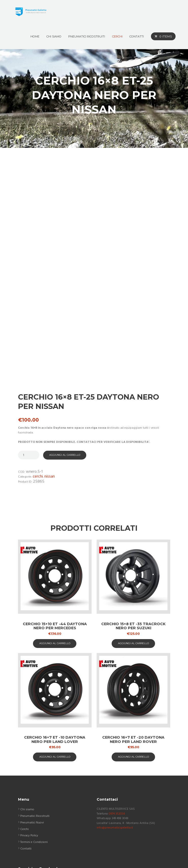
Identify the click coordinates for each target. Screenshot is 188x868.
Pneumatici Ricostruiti (35, 748)
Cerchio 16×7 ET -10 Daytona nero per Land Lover (55, 671)
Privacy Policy (29, 767)
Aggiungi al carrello (65, 387)
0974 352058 (117, 745)
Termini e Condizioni (34, 774)
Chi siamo (27, 741)
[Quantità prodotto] (29, 387)
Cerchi (38, 408)
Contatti (26, 780)
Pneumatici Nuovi (32, 754)
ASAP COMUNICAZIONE (99, 859)
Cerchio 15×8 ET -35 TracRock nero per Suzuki (133, 558)
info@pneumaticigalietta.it (115, 760)
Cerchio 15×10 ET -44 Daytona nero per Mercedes (55, 558)
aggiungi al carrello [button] (55, 575)
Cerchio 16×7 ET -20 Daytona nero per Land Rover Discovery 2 (133, 673)
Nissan (50, 408)
